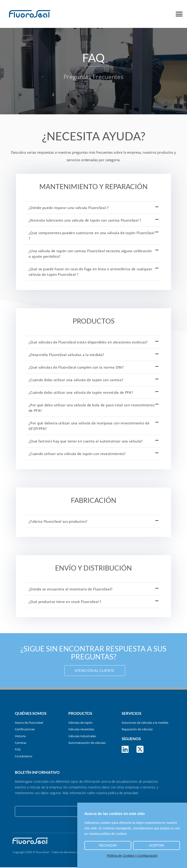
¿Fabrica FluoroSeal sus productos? (58, 521)
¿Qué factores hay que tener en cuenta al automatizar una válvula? (86, 441)
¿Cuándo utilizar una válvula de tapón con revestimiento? (77, 454)
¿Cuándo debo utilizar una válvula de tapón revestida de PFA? (81, 392)
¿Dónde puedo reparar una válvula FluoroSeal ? (69, 208)
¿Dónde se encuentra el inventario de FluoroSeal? (71, 589)
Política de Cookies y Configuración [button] (132, 856)
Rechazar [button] (108, 845)
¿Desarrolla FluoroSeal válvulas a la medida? (66, 355)
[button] (179, 14)
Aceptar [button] (156, 845)
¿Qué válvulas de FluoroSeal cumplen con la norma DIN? (76, 367)
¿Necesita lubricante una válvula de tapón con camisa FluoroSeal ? (85, 220)
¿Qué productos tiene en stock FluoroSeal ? (65, 602)
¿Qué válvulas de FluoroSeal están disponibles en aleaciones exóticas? (88, 342)
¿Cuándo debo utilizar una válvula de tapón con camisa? (76, 380)
